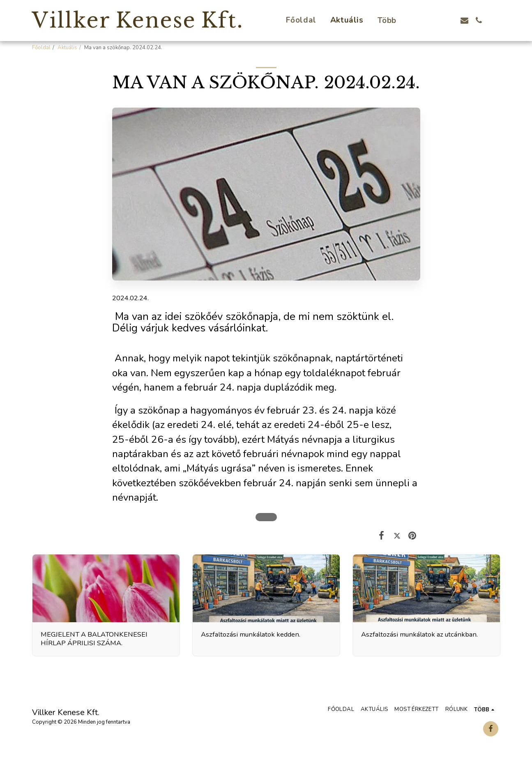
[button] (421, 20)
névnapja (322, 440)
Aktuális (67, 48)
